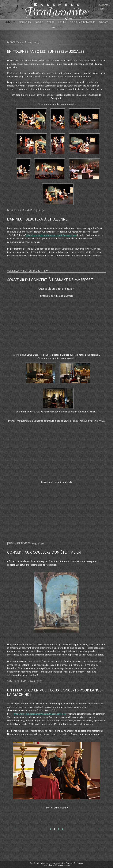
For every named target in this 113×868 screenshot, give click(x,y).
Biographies (25, 22)
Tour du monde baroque (82, 22)
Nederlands (104, 5)
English (102, 9)
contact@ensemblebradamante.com (57, 865)
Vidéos (51, 22)
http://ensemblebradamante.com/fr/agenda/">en (51, 235)
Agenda (62, 22)
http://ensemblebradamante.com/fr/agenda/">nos (40, 714)
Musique (39, 22)
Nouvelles (10, 22)
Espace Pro (56, 28)
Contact (104, 22)
